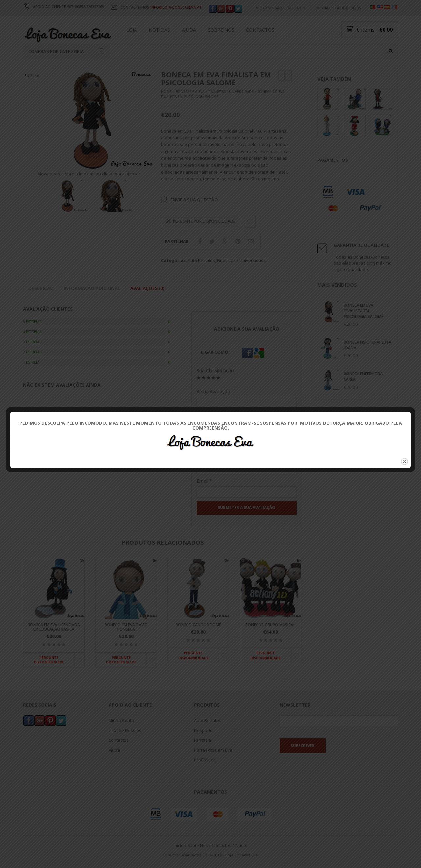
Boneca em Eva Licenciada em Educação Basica (54, 627)
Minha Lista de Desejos (339, 8)
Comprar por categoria (66, 51)
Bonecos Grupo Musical (270, 625)
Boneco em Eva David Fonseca (126, 627)
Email (204, 481)
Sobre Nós (221, 30)
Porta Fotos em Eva (213, 750)
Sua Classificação (215, 370)
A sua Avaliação (213, 391)
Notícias (159, 30)
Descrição (41, 289)
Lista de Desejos (125, 731)
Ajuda (189, 30)
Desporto (203, 731)
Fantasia (203, 740)
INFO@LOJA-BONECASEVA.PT (176, 7)
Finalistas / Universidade (231, 92)
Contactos (260, 30)
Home (166, 92)
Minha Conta (121, 721)
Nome (205, 458)
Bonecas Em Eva (190, 92)
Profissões (205, 760)
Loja (132, 30)
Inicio (179, 845)
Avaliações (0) (147, 289)
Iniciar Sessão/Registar (278, 8)
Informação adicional (92, 289)
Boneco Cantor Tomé (198, 625)
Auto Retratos (201, 260)
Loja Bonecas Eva (241, 855)
